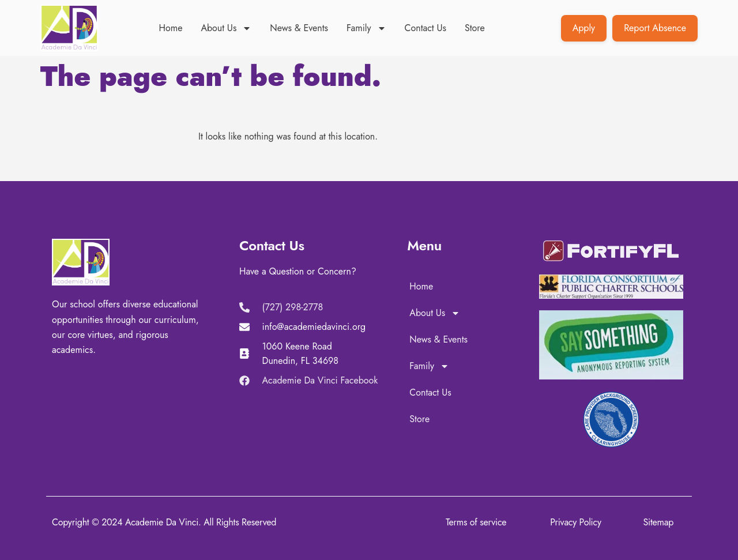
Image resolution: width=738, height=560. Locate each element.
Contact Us (426, 28)
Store (475, 28)
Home (171, 28)
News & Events (299, 28)
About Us (226, 28)
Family (366, 28)
